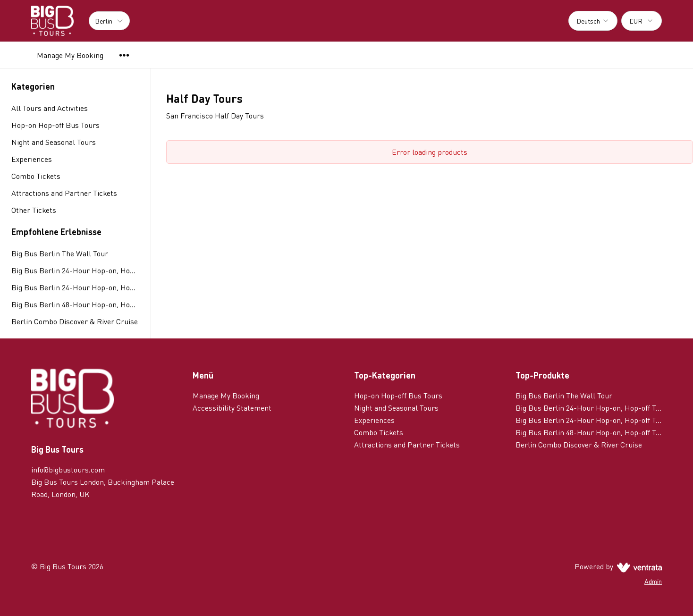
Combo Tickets (379, 432)
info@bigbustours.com (68, 469)
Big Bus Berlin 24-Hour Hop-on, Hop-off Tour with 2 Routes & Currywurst (75, 287)
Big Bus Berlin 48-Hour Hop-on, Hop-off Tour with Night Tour (75, 304)
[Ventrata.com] (638, 566)
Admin (653, 581)
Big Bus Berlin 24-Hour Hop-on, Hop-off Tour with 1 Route (75, 270)
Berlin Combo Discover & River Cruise (75, 321)
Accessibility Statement (232, 408)
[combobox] (593, 21)
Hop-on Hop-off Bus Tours (398, 395)
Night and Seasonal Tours (396, 408)
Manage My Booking (70, 55)
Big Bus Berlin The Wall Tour (60, 253)
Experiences (374, 420)
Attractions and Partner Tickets (407, 444)
